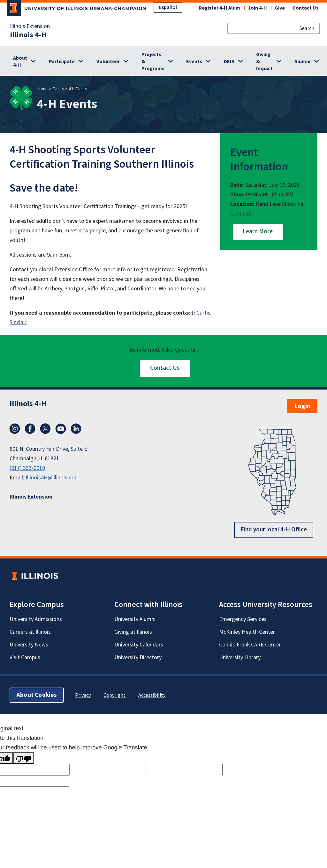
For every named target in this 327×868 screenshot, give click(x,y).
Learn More (258, 232)
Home (42, 89)
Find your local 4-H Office (274, 530)
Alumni (302, 62)
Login (302, 406)
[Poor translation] (23, 758)
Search (307, 28)
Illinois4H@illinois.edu (52, 478)
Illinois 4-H (28, 35)
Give (280, 8)
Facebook (30, 429)
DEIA (229, 62)
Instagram (15, 429)
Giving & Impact (264, 62)
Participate (62, 62)
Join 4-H (257, 8)
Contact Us (306, 8)
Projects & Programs (153, 62)
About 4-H (20, 62)
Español (168, 7)
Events (194, 62)
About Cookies (37, 695)
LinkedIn (76, 429)
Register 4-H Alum (219, 8)
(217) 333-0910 (27, 468)
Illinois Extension (30, 26)
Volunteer (108, 62)
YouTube (61, 429)
